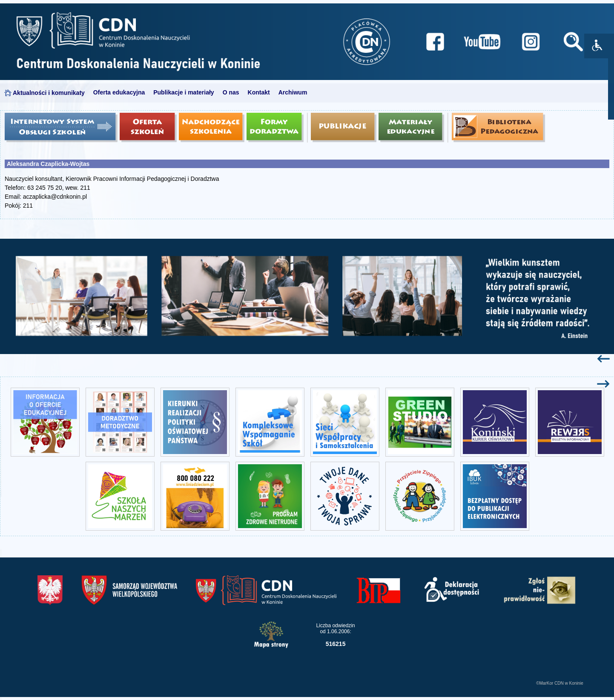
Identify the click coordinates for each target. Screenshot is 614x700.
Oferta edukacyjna (119, 92)
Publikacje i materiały (184, 92)
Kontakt (259, 92)
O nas (231, 92)
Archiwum (293, 92)
